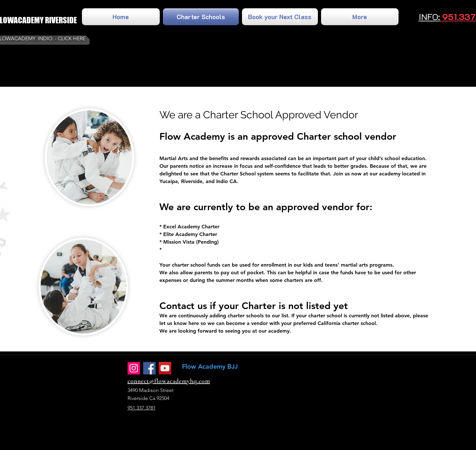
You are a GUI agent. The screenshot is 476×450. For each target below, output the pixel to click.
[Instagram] (134, 368)
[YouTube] (165, 368)
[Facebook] (149, 368)
